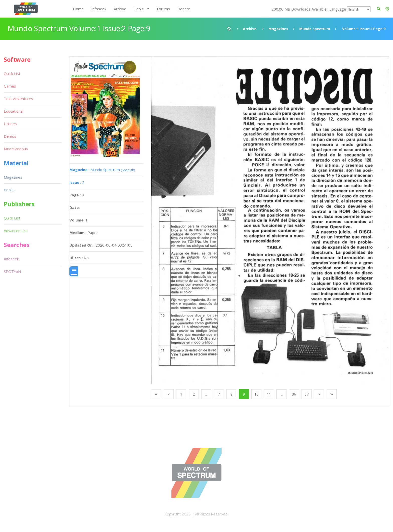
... (206, 394)
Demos (10, 136)
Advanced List (16, 231)
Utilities (10, 124)
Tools (139, 9)
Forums (163, 9)
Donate (184, 9)
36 (294, 394)
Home (78, 9)
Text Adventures (18, 99)
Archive (120, 9)
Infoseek (99, 9)
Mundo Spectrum (315, 29)
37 (307, 394)
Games (10, 86)
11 (269, 394)
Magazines (278, 29)
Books (9, 190)
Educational (14, 111)
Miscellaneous (16, 149)
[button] (387, 9)
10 (256, 394)
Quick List (12, 73)
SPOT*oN (12, 271)
